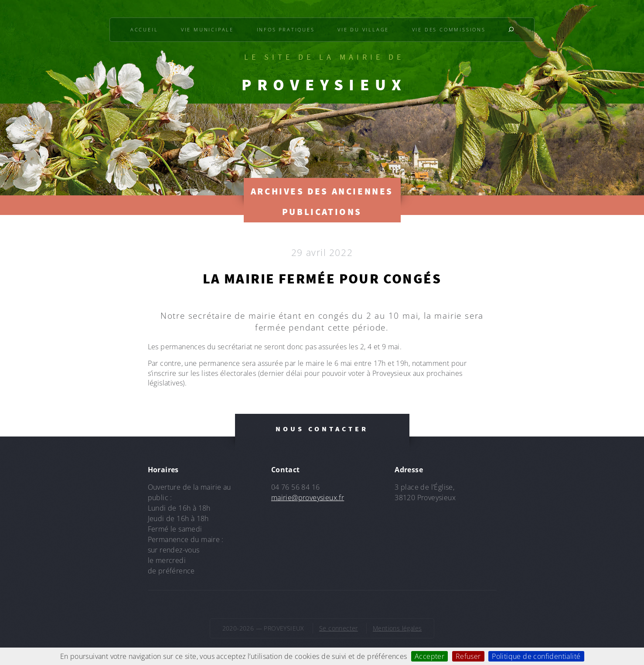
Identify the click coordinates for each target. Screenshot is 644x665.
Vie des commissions (449, 29)
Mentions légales (397, 628)
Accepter (429, 656)
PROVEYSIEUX (324, 85)
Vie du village (363, 29)
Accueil (144, 29)
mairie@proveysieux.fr (308, 498)
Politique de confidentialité (536, 656)
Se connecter (339, 628)
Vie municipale (207, 29)
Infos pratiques (286, 29)
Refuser (468, 656)
